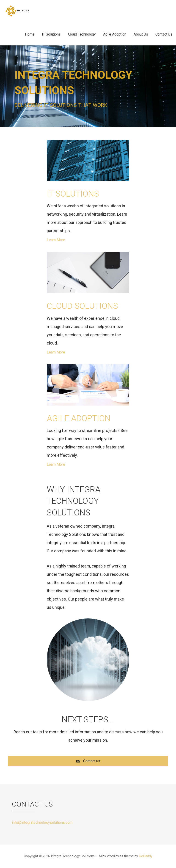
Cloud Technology (82, 34)
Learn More (56, 240)
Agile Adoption (115, 34)
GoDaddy (146, 856)
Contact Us (164, 34)
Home (30, 34)
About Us (141, 34)
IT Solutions (51, 34)
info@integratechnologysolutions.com (42, 822)
